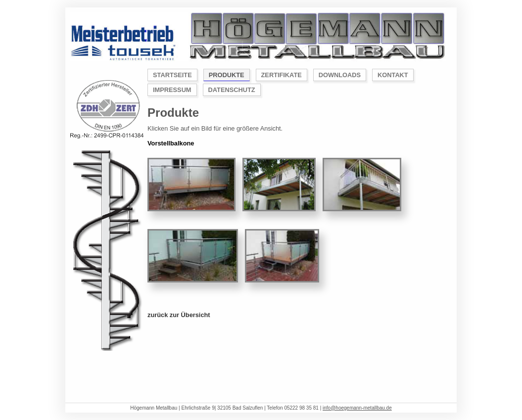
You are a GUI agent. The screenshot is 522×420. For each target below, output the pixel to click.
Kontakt (393, 75)
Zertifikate (282, 75)
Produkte (227, 75)
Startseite (172, 75)
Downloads (340, 75)
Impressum (172, 90)
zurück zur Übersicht (179, 315)
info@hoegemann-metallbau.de (357, 408)
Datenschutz (232, 90)
